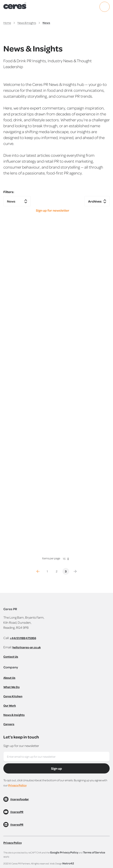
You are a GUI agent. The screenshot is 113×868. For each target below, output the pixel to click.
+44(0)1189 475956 (23, 638)
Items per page (51, 558)
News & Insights (27, 23)
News (46, 23)
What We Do (11, 687)
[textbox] (97, 201)
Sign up (56, 768)
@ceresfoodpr (20, 799)
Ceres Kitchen (13, 696)
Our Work (10, 705)
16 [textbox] (64, 559)
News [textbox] (11, 201)
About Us (9, 678)
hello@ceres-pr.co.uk (27, 647)
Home (7, 23)
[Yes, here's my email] (56, 757)
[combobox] (17, 201)
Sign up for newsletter (53, 211)
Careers (9, 724)
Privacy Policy (17, 785)
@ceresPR (17, 812)
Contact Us (11, 656)
